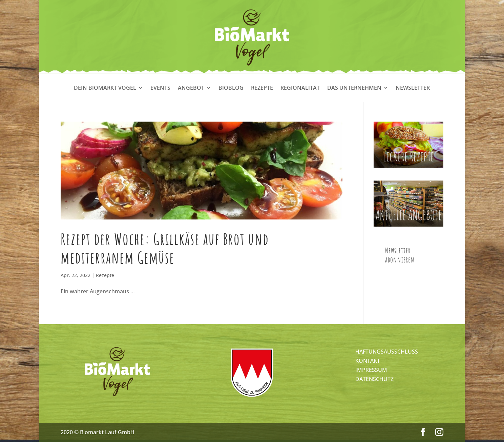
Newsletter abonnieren (400, 255)
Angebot (191, 88)
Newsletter (413, 88)
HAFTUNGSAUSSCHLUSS (387, 352)
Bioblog (231, 88)
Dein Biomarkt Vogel (105, 88)
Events (160, 88)
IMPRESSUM (371, 370)
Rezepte (262, 88)
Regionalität (300, 88)
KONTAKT (368, 361)
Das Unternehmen (354, 88)
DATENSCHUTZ (374, 379)
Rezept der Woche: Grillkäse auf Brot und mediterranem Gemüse (165, 248)
